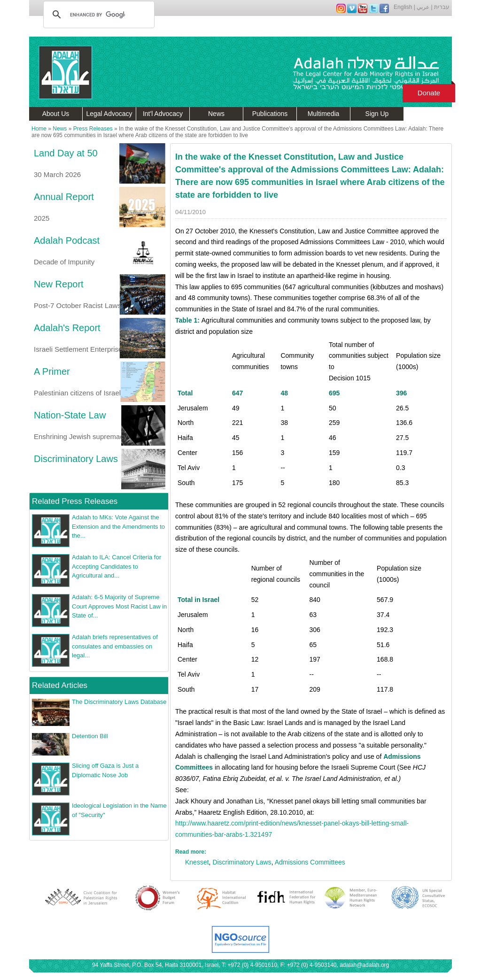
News (216, 114)
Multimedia (324, 114)
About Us (56, 114)
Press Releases (93, 129)
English (403, 7)
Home (39, 129)
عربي (423, 7)
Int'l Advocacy (163, 114)
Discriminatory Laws (242, 862)
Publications (270, 114)
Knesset (197, 862)
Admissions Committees (310, 862)
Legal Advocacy (109, 114)
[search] (97, 15)
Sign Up (377, 114)
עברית (442, 7)
